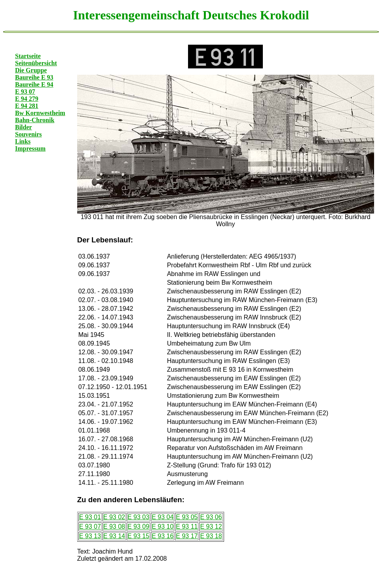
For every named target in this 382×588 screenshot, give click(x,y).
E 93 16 (162, 536)
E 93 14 (114, 536)
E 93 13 (90, 536)
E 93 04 (162, 517)
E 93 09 (138, 527)
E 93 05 (187, 517)
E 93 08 (114, 527)
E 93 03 (138, 517)
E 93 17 (187, 536)
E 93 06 (211, 517)
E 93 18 (211, 536)
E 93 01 (90, 517)
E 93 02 (114, 517)
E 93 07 (90, 527)
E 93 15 (138, 536)
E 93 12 (211, 527)
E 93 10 (162, 527)
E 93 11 (187, 527)
